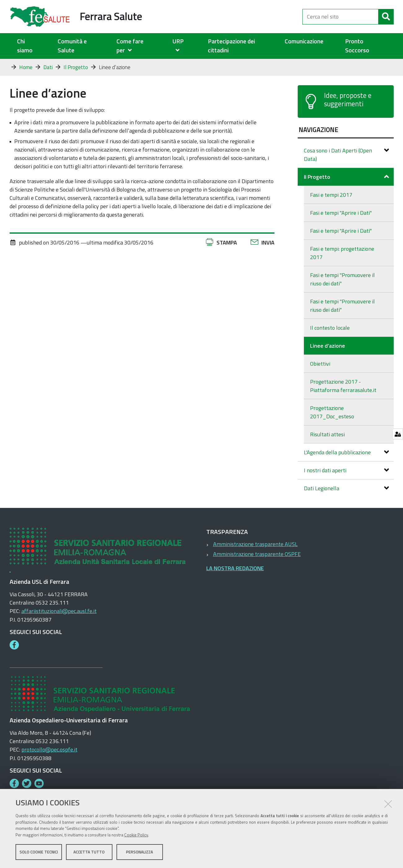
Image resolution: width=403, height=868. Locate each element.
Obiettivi (320, 364)
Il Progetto (76, 67)
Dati (48, 67)
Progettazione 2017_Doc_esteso (332, 412)
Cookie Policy (136, 835)
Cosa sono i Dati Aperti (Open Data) (346, 155)
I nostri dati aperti (346, 470)
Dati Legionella (346, 488)
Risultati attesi (327, 434)
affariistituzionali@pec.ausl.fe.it (59, 611)
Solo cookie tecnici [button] (39, 852)
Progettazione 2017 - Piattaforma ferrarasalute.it (343, 386)
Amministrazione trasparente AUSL (255, 544)
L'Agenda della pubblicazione (346, 452)
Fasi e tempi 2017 (331, 195)
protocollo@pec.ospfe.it (49, 749)
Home (26, 67)
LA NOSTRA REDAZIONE (235, 568)
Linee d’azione (328, 346)
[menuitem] (137, 46)
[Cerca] (386, 17)
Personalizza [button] (140, 852)
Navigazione (318, 130)
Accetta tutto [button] (89, 852)
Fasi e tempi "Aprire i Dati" (341, 213)
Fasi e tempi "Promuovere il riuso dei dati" (342, 279)
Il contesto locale (330, 328)
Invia (268, 242)
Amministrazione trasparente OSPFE (257, 554)
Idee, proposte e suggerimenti (348, 100)
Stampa (227, 242)
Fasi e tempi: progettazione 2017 (342, 253)
